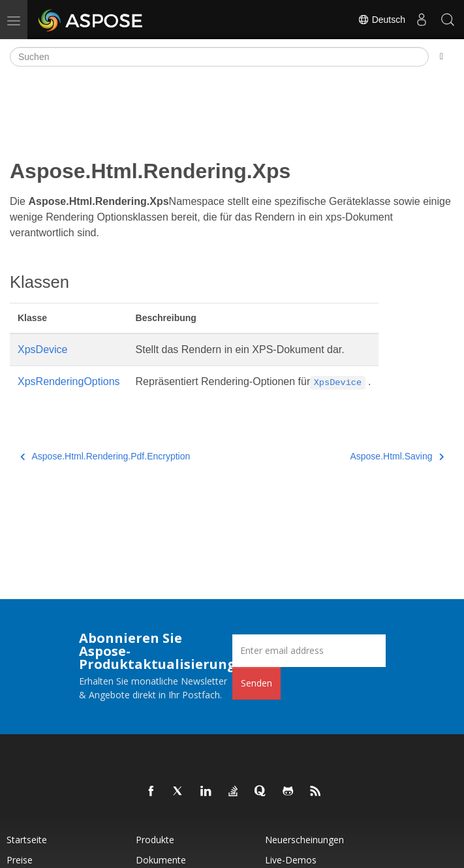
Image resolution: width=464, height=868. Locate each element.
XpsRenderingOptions (69, 381)
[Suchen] (219, 57)
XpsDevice (42, 349)
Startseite (27, 840)
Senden (256, 683)
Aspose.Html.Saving (397, 456)
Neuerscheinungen (304, 840)
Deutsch (381, 20)
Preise (20, 860)
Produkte (155, 840)
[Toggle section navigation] (441, 57)
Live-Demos (291, 860)
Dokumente (161, 860)
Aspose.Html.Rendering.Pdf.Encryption (105, 456)
